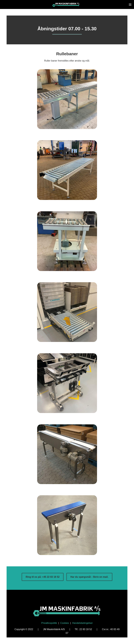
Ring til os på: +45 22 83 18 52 (43, 577)
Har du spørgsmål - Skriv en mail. (89, 577)
